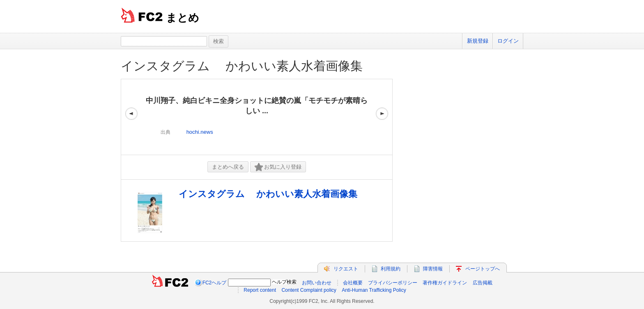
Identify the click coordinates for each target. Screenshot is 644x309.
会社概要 (353, 283)
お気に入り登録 (278, 167)
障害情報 (433, 269)
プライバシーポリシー (393, 283)
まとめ (183, 18)
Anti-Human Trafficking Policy (374, 290)
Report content (260, 290)
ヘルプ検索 (284, 282)
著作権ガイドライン (445, 283)
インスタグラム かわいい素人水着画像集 (242, 66)
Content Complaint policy (309, 290)
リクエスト (346, 269)
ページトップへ (483, 269)
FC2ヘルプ (215, 283)
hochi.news (200, 132)
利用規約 (391, 269)
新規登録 (478, 41)
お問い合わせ (317, 283)
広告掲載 (483, 283)
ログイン (508, 41)
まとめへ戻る (228, 167)
